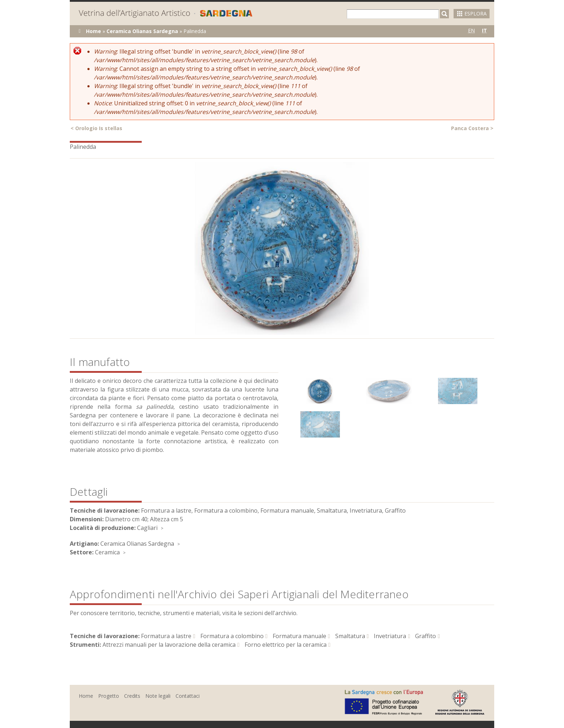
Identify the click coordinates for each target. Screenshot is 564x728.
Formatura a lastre (166, 636)
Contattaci (188, 696)
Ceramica (107, 552)
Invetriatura (390, 636)
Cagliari (147, 528)
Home (94, 31)
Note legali (158, 696)
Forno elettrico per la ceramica (286, 645)
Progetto (109, 696)
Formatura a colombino (232, 636)
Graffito (426, 636)
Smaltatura (350, 636)
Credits (132, 696)
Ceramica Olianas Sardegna (142, 31)
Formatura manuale (299, 636)
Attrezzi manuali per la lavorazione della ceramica (169, 645)
